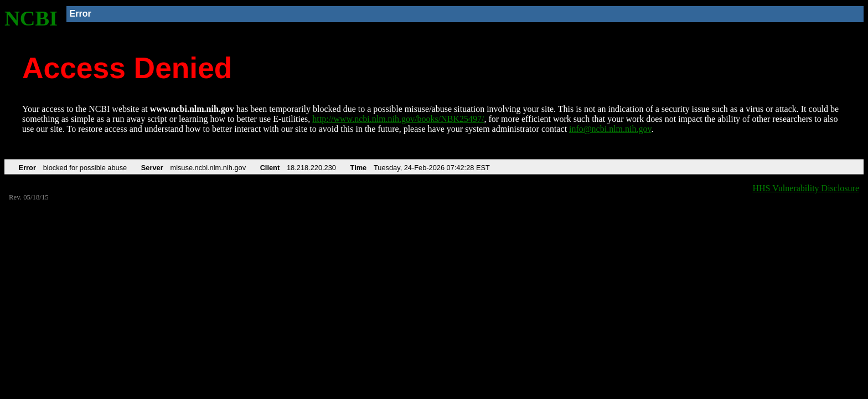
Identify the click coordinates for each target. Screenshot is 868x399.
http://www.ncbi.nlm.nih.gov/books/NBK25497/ (398, 119)
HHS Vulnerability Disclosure (806, 188)
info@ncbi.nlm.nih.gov (610, 129)
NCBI (31, 18)
